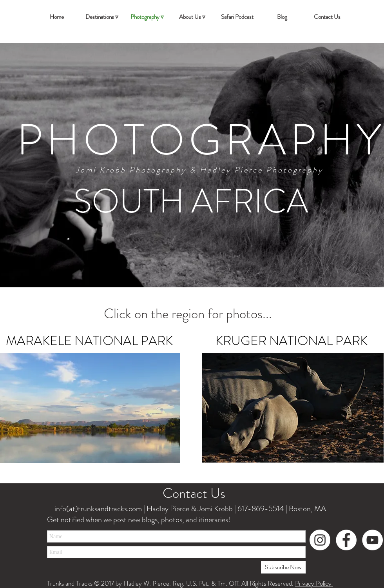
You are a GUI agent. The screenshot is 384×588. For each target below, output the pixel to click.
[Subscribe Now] (283, 567)
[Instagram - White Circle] (320, 540)
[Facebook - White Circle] (346, 540)
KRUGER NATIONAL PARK (292, 341)
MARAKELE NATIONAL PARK (89, 341)
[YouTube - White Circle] (372, 540)
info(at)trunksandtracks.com (97, 509)
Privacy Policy (314, 583)
